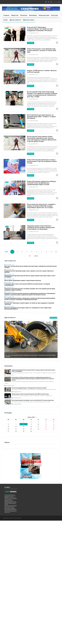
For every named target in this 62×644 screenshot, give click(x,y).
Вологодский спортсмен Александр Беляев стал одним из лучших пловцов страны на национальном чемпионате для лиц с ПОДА (42, 94)
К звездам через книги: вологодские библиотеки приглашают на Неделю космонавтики (27, 284)
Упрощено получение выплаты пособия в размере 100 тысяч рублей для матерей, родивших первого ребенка (30, 289)
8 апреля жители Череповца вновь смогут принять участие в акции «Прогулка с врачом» (29, 271)
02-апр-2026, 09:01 (33, 144)
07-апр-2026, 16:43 (9, 279)
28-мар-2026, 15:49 (33, 232)
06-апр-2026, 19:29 (33, 55)
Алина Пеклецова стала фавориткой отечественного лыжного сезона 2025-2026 (42, 50)
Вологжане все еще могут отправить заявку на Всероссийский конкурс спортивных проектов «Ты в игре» (41, 206)
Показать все (53, 318)
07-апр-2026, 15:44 (9, 283)
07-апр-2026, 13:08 (9, 306)
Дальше (36, 256)
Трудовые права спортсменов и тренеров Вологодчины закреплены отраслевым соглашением (41, 227)
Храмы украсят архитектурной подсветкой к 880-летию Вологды (30, 394)
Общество (15, 15)
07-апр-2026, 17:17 (9, 274)
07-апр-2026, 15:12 (9, 287)
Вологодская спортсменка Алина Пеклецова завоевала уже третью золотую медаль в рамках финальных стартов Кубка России (42, 139)
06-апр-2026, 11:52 (33, 74)
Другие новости (15, 20)
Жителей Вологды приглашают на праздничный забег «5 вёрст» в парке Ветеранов (41, 117)
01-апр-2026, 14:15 (33, 165)
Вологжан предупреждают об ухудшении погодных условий (29, 388)
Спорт (6, 20)
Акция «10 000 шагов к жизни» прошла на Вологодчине (42, 71)
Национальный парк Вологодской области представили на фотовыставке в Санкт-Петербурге (30, 276)
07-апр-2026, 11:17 (17, 398)
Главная (6, 15)
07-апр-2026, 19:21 (9, 265)
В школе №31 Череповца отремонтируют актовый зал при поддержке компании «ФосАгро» (40, 29)
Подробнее (31, 43)
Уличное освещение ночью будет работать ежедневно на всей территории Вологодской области (28, 308)
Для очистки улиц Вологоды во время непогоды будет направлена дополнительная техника (31, 267)
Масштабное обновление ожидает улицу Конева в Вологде (23, 280)
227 (30, 256)
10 (56, 252)
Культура (54, 15)
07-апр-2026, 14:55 (9, 292)
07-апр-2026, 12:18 (17, 392)
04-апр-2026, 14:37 (33, 99)
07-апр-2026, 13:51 (33, 33)
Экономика (33, 15)
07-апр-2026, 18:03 (9, 270)
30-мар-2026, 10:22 (33, 210)
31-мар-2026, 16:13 (33, 187)
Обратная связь (29, 20)
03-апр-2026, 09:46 (33, 121)
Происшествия (44, 15)
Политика (24, 15)
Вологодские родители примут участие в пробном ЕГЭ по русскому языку (33, 400)
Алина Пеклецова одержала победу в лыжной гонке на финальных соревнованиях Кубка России (42, 183)
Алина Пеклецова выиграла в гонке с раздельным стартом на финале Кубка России (42, 161)
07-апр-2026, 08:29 (17, 404)
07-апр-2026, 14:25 (9, 297)
